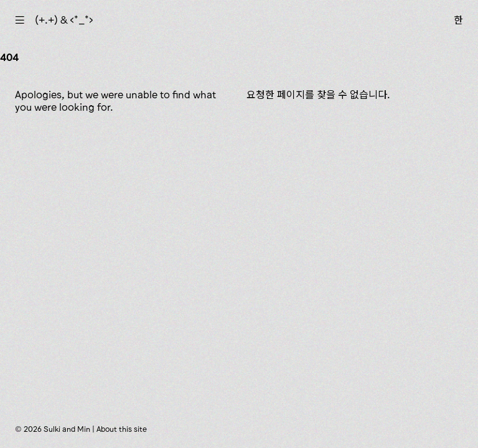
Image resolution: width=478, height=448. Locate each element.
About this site (122, 429)
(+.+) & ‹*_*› (64, 20)
